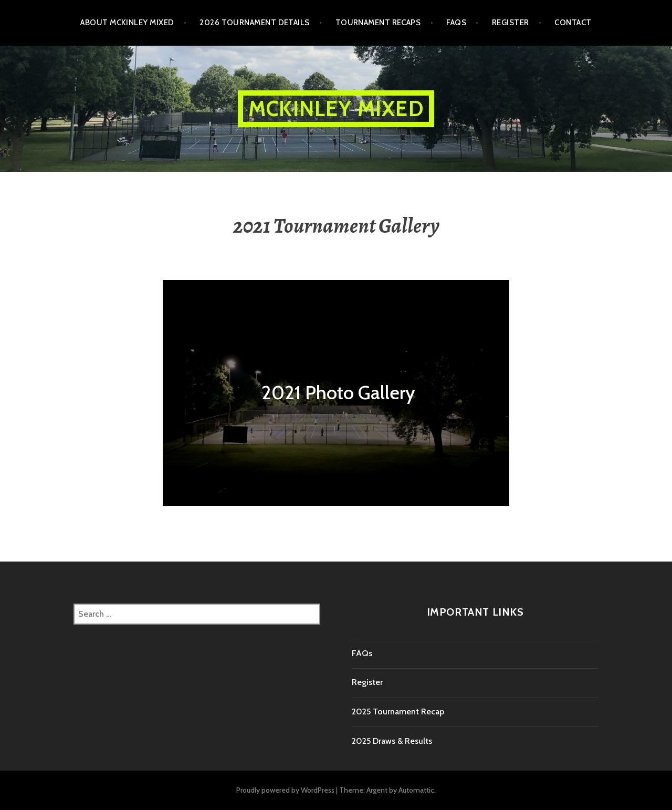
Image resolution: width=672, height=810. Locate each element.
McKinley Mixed (336, 108)
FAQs (456, 23)
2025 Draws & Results (392, 741)
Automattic (416, 790)
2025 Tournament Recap (398, 712)
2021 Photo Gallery (338, 392)
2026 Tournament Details (254, 23)
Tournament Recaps (378, 23)
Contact (573, 23)
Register (511, 23)
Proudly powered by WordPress (285, 790)
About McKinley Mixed (127, 23)
